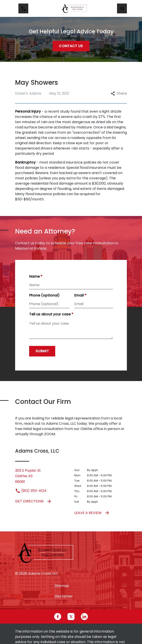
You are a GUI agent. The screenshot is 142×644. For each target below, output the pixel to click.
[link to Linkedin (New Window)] (84, 617)
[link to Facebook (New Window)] (58, 617)
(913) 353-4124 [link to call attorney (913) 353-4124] (31, 491)
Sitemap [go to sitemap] (62, 586)
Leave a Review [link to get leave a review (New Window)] (92, 513)
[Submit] (42, 351)
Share (119, 93)
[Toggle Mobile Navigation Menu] (122, 8)
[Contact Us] (71, 46)
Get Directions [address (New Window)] (33, 501)
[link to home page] (74, 8)
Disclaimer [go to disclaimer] (64, 596)
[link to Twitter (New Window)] (71, 617)
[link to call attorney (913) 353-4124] (23, 8)
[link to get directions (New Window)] (41, 476)
